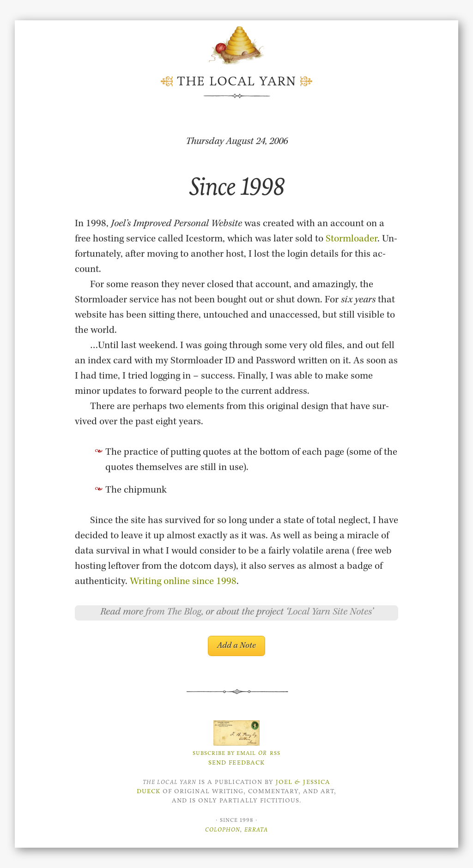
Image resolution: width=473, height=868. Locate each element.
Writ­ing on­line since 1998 (183, 582)
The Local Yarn (236, 81)
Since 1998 (237, 186)
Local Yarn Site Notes (330, 613)
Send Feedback (236, 763)
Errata (256, 829)
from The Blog (173, 613)
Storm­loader (352, 240)
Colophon (223, 829)
